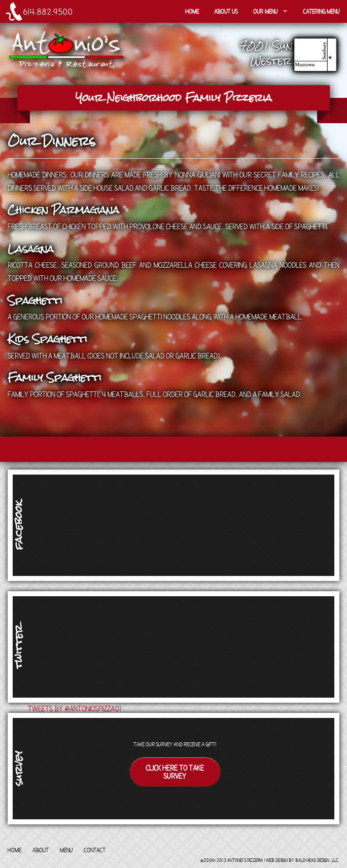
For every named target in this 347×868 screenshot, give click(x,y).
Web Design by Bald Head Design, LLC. (303, 860)
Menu (66, 850)
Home (192, 11)
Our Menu (265, 11)
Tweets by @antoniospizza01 (75, 708)
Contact (95, 850)
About (41, 850)
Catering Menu (321, 11)
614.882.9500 (48, 11)
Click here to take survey (175, 772)
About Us (226, 11)
